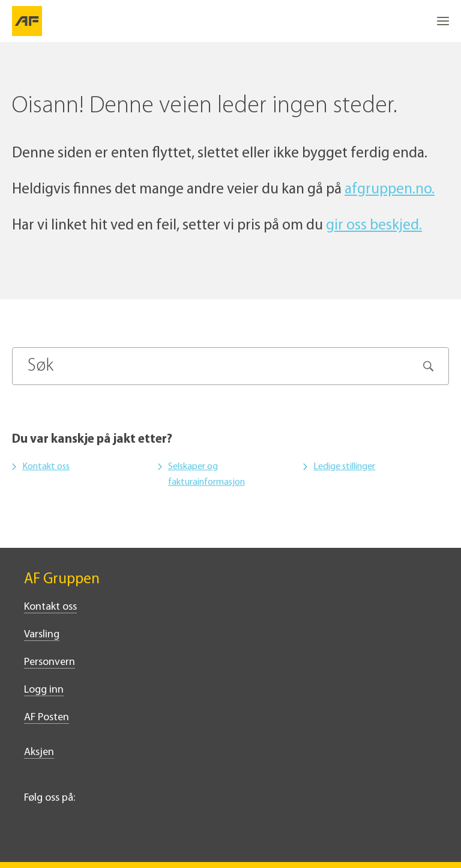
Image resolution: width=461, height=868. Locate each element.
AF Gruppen (62, 579)
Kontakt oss (46, 467)
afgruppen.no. (390, 190)
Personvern (50, 662)
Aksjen (39, 752)
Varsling (42, 635)
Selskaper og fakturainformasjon (206, 475)
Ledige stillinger (344, 467)
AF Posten (47, 718)
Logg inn (44, 690)
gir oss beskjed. (374, 226)
